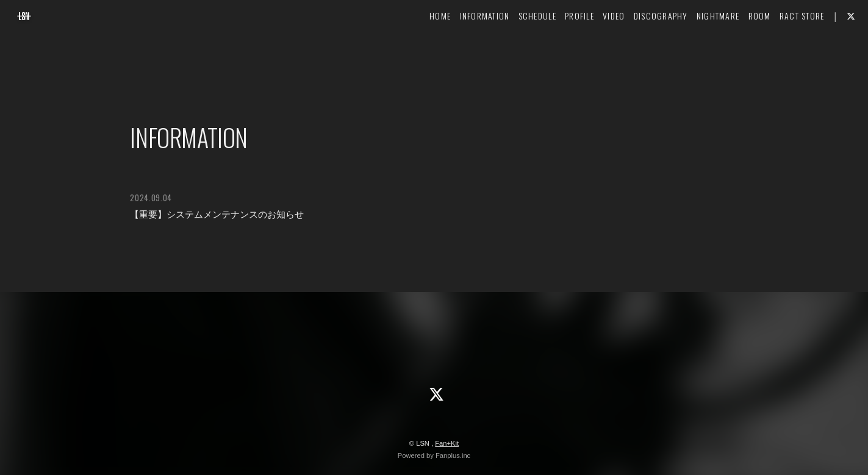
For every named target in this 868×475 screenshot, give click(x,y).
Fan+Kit (447, 443)
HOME (420, 47)
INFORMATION (464, 47)
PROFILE (559, 47)
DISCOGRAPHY (640, 47)
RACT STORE (782, 47)
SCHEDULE (517, 47)
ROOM (739, 47)
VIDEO (594, 47)
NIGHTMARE (698, 47)
